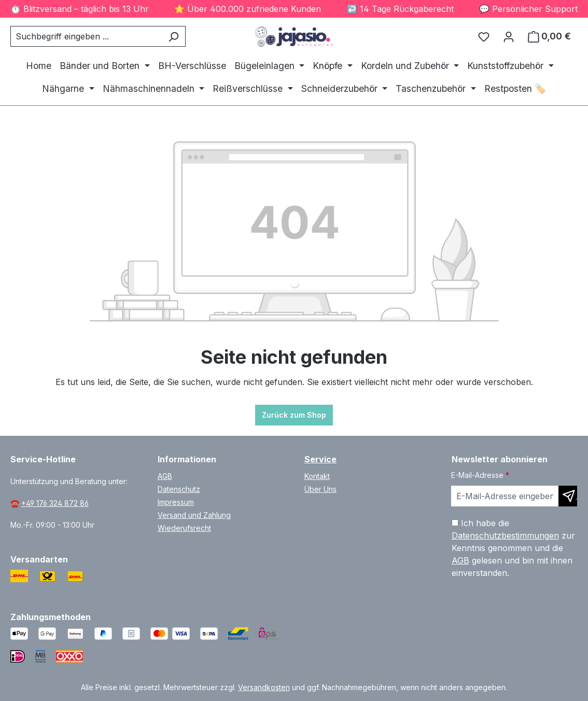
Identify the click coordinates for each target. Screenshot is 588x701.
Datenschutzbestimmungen (505, 535)
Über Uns (320, 489)
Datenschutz (179, 489)
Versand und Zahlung (194, 515)
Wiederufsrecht (184, 528)
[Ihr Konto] (509, 36)
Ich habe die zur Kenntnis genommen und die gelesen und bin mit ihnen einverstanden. (513, 548)
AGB (165, 476)
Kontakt (317, 476)
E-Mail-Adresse (480, 475)
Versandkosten (264, 687)
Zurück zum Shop (294, 415)
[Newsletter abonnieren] (568, 496)
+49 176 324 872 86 (55, 503)
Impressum (176, 502)
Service (320, 459)
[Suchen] (173, 36)
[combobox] (86, 36)
